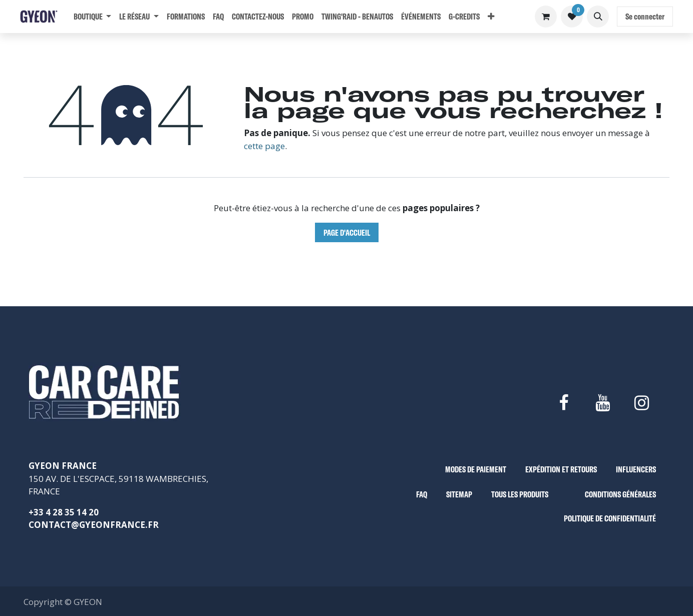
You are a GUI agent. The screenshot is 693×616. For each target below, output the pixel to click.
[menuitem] (92, 17)
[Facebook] (563, 403)
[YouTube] (602, 403)
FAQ (422, 494)
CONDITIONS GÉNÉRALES (620, 494)
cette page (264, 146)
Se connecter (645, 16)
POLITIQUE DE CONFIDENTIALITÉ (610, 518)
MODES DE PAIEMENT (476, 469)
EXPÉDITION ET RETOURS (561, 469)
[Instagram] (642, 403)
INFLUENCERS (636, 469)
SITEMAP (459, 494)
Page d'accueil (347, 232)
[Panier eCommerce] (546, 17)
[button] (598, 17)
